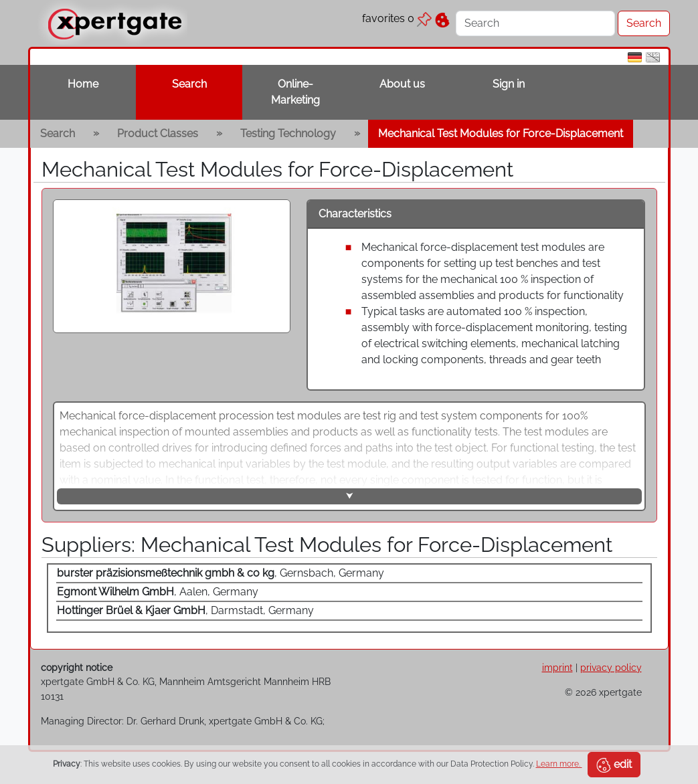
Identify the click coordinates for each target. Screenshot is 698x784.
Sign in (509, 84)
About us (402, 84)
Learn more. (559, 764)
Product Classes (158, 133)
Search (189, 84)
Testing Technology (288, 133)
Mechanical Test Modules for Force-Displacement (501, 133)
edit (614, 765)
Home (83, 84)
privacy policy (611, 667)
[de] (635, 57)
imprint (557, 667)
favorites (397, 18)
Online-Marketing (295, 92)
